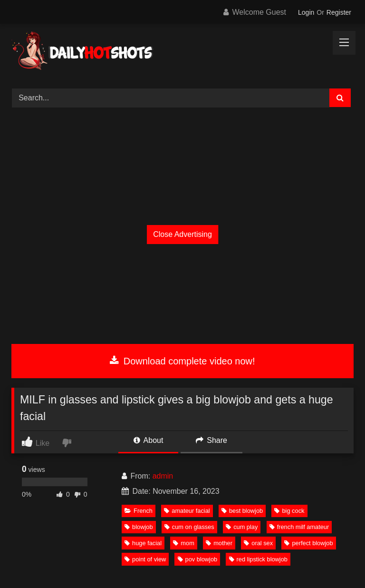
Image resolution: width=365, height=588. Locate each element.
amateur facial (187, 511)
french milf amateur (299, 527)
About (148, 440)
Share (211, 440)
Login (306, 12)
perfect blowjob (308, 543)
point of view (145, 559)
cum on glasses (189, 527)
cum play (242, 527)
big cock (289, 511)
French (139, 511)
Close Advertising (182, 234)
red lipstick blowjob (258, 559)
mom (183, 543)
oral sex (258, 543)
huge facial (143, 543)
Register (339, 12)
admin (163, 476)
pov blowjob (198, 559)
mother (219, 543)
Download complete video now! (182, 361)
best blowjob (242, 511)
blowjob (139, 527)
